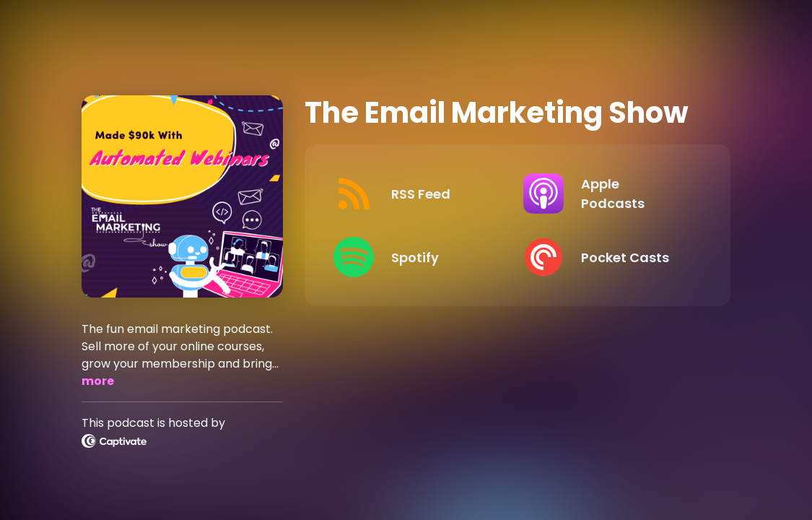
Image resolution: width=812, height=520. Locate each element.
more (98, 381)
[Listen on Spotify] (417, 257)
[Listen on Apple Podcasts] (607, 194)
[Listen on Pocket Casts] (607, 257)
